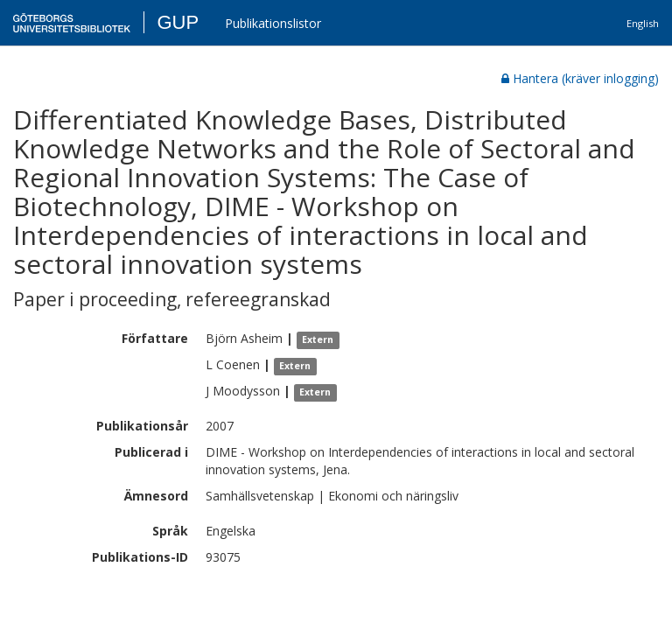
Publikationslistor (273, 23)
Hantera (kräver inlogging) (580, 78)
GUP (178, 22)
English (643, 23)
